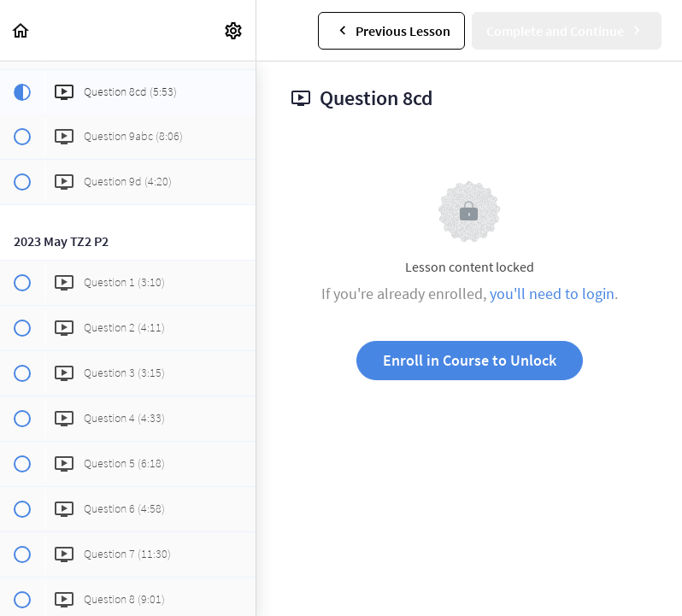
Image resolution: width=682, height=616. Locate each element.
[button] (21, 30)
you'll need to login (552, 293)
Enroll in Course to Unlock (470, 360)
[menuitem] (234, 30)
